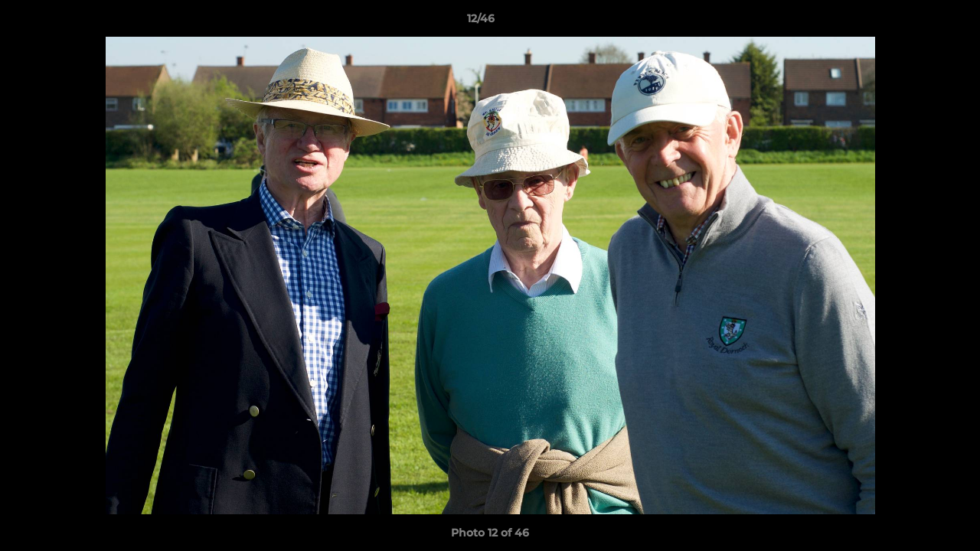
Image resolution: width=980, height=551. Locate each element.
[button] (916, 22)
